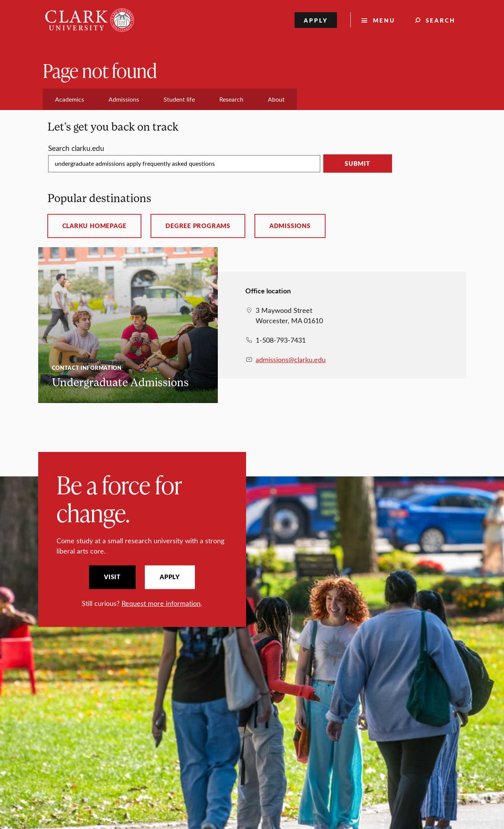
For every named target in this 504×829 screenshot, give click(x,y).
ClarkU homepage (95, 226)
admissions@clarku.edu (291, 359)
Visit (112, 577)
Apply (316, 20)
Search (441, 20)
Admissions (290, 226)
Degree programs (198, 226)
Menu (384, 20)
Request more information (161, 603)
